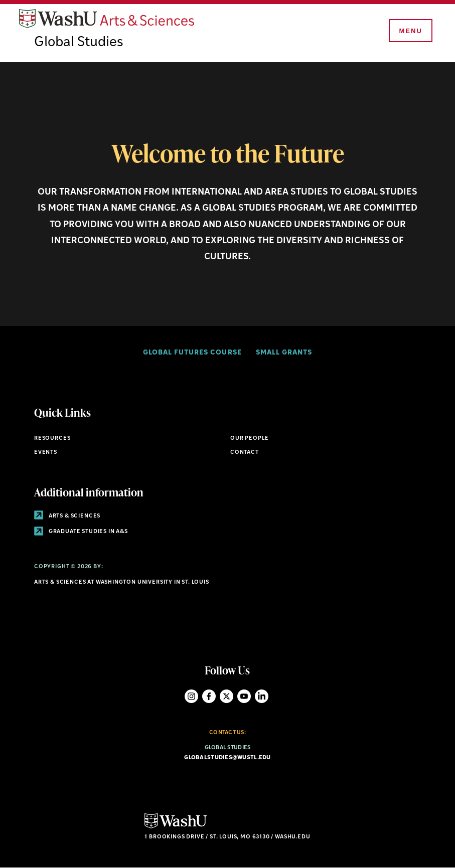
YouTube (244, 696)
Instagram (191, 696)
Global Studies (79, 43)
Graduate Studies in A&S (81, 532)
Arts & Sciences (67, 516)
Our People (250, 439)
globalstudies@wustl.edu (227, 758)
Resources (52, 439)
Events (46, 453)
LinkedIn (262, 696)
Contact (245, 453)
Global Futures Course (192, 353)
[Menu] (410, 31)
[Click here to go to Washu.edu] (176, 827)
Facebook (209, 696)
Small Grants (284, 353)
